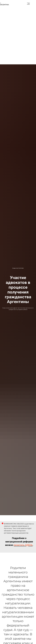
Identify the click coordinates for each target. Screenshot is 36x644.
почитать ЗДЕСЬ (23, 545)
